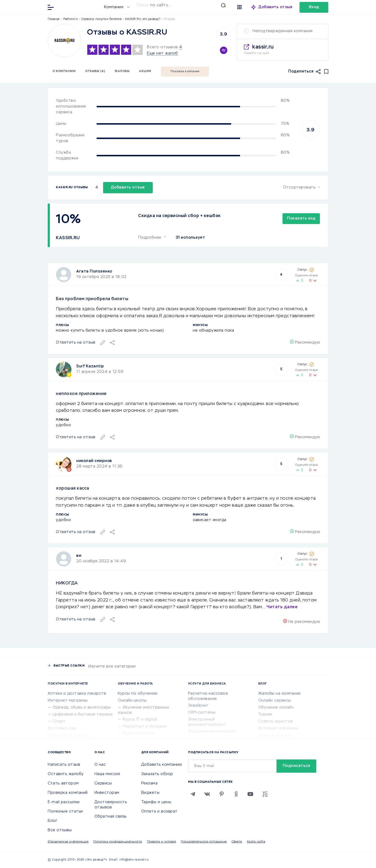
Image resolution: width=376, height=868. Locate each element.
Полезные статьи (65, 812)
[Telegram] (193, 794)
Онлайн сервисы (275, 701)
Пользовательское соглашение (204, 842)
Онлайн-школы (132, 701)
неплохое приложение (81, 394)
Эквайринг (198, 706)
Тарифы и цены (156, 802)
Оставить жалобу (66, 774)
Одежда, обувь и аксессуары (82, 708)
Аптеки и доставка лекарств (77, 694)
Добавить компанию (162, 765)
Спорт (59, 722)
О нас (100, 765)
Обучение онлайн (276, 708)
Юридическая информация (68, 842)
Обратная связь (111, 817)
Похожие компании (185, 72)
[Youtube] (250, 794)
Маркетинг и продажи (145, 727)
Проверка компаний (68, 793)
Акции (145, 71)
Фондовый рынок (276, 735)
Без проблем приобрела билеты (92, 299)
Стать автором (63, 783)
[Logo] (64, 40)
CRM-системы (202, 713)
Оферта (237, 842)
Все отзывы (60, 830)
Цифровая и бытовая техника (83, 715)
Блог (53, 821)
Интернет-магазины (68, 701)
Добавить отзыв (275, 7)
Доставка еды (62, 728)
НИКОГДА (67, 583)
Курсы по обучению (138, 694)
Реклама (150, 783)
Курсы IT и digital (140, 720)
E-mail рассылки (64, 802)
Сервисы (103, 783)
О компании (64, 71)
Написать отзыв (64, 765)
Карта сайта (256, 842)
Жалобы (122, 71)
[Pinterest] (222, 794)
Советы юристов (276, 722)
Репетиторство (139, 734)
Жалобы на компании (279, 694)
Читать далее (282, 607)
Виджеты (150, 793)
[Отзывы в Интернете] (80, 7)
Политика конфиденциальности (118, 842)
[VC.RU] (265, 794)
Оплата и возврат (159, 812)
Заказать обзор (157, 774)
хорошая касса (73, 488)
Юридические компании (212, 732)
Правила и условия (162, 842)
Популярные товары (68, 735)
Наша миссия (107, 774)
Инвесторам (107, 793)
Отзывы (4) (95, 71)
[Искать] (181, 5)
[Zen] (236, 794)
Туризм (265, 715)
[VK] (207, 794)
